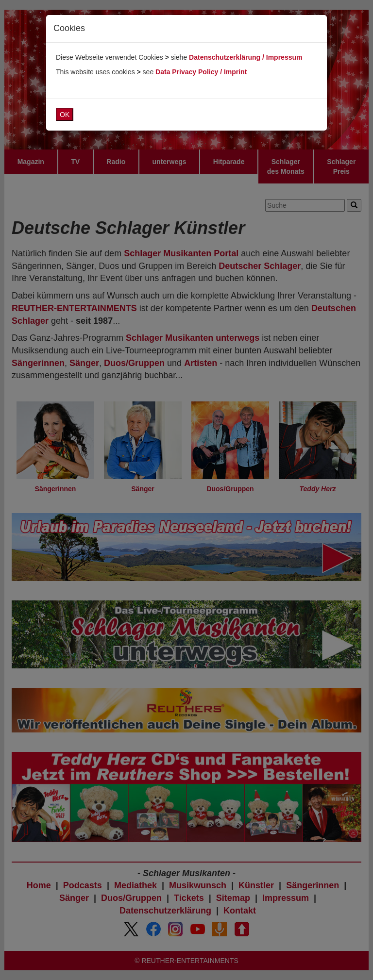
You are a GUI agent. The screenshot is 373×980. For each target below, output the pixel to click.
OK (65, 115)
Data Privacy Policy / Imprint (201, 72)
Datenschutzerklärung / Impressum (246, 57)
